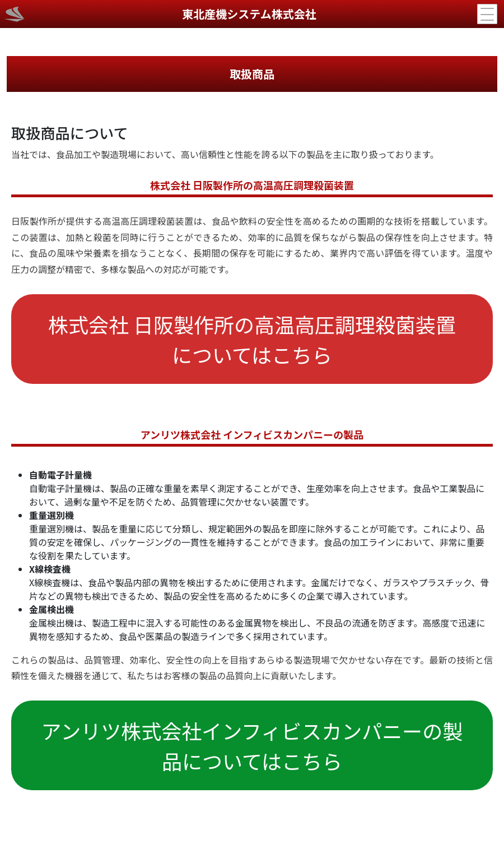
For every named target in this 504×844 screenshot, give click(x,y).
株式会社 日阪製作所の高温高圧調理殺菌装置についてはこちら (252, 339)
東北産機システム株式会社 (249, 14)
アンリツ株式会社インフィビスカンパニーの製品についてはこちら (252, 745)
